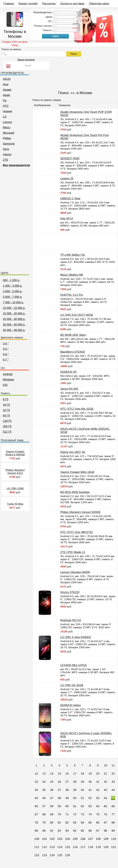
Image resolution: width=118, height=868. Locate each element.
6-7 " (5, 360)
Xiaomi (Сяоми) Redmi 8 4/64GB (15, 453)
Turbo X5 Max (15, 504)
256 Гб (6, 426)
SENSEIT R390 (70, 158)
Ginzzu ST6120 (70, 592)
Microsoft (7, 133)
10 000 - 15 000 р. (14, 308)
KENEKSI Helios (70, 705)
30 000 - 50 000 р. (14, 325)
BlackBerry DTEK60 (73, 352)
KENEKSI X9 (68, 372)
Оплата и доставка (72, 4)
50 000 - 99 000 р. (14, 330)
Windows (7, 380)
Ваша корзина (26, 60)
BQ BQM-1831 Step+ (73, 335)
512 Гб (6, 432)
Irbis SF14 (67, 219)
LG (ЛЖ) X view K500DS (76, 637)
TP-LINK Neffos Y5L (73, 255)
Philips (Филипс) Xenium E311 (15, 472)
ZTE (4, 160)
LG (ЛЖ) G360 (15, 489)
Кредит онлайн (28, 4)
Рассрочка (49, 4)
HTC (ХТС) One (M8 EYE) (77, 532)
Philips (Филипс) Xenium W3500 (80, 512)
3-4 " (5, 344)
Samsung (8, 144)
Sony (5, 149)
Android (7, 374)
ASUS (6, 79)
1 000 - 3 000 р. (13, 286)
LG (4, 117)
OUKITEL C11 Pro (72, 295)
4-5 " (5, 349)
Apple (5, 95)
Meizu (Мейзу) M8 (72, 275)
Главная (9, 4)
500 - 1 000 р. (11, 280)
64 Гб (5, 416)
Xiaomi (6, 154)
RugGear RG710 (71, 620)
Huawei (6, 111)
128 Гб (6, 421)
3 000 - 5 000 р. (13, 291)
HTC (5, 106)
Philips (6, 138)
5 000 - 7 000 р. (13, 297)
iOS (4, 385)
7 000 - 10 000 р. (13, 302)
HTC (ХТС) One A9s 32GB (77, 409)
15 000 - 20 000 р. (14, 314)
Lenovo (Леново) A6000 (75, 572)
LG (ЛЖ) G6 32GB (72, 685)
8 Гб (5, 399)
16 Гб (5, 405)
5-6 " (5, 354)
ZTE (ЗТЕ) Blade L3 (73, 552)
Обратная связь (99, 4)
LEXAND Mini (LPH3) (73, 665)
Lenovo (6, 122)
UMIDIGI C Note (70, 198)
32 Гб (5, 410)
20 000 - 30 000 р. (14, 319)
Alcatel (6, 90)
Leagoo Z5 (67, 178)
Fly (4, 101)
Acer (5, 84)
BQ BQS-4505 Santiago (75, 492)
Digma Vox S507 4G (73, 452)
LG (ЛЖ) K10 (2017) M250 (77, 315)
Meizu (6, 127)
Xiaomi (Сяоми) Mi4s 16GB (77, 472)
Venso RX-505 (69, 389)
